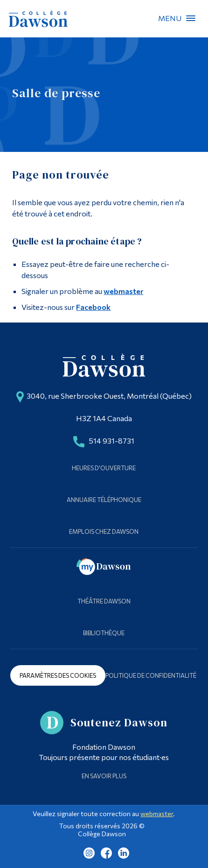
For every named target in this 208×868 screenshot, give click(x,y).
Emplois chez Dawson (104, 531)
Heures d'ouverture (104, 468)
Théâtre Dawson (104, 601)
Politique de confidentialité (151, 675)
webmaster (123, 291)
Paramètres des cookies (58, 675)
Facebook (93, 307)
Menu (191, 18)
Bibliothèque (104, 633)
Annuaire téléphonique (104, 500)
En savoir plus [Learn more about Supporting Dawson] (104, 776)
